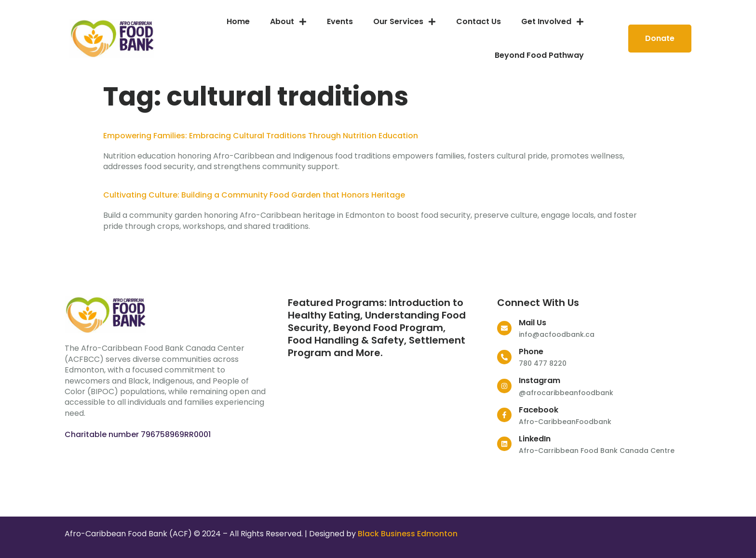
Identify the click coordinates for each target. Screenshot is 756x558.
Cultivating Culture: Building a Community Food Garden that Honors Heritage (254, 195)
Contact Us (479, 21)
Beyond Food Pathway (539, 55)
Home (238, 21)
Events (340, 21)
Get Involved (553, 22)
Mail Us (533, 323)
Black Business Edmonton (408, 534)
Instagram (540, 380)
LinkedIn (535, 439)
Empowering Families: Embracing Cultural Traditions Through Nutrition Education (261, 136)
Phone (531, 352)
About (288, 22)
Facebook (539, 410)
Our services (405, 22)
